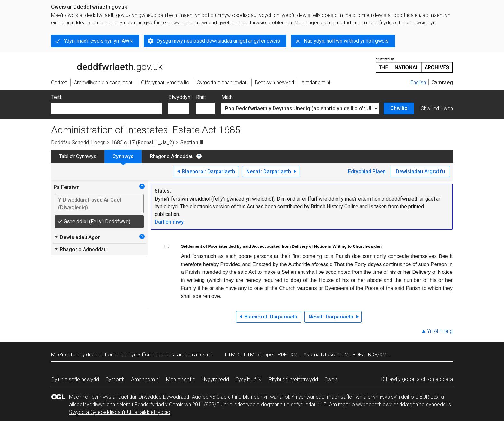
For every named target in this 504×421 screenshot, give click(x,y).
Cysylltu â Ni (249, 379)
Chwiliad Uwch (437, 108)
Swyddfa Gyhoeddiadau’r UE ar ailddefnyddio (120, 412)
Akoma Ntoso (319, 355)
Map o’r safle (181, 379)
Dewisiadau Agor (77, 237)
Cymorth (115, 379)
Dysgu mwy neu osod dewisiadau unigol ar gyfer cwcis (218, 41)
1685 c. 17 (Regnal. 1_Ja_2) (143, 143)
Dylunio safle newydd (75, 379)
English (418, 82)
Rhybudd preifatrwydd (293, 379)
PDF (282, 355)
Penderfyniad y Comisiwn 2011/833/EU (178, 404)
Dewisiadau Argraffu (420, 171)
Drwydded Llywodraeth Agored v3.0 (179, 397)
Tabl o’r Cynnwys (78, 156)
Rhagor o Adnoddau (172, 156)
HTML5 (233, 355)
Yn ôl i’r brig (440, 331)
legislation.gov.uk (102, 65)
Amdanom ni (145, 379)
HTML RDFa (352, 355)
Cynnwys (123, 156)
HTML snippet (259, 355)
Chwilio (399, 108)
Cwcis (331, 379)
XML (295, 355)
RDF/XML (379, 355)
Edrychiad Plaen (367, 171)
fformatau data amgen (167, 355)
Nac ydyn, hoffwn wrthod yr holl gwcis (346, 41)
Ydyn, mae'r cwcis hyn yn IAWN (98, 41)
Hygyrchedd (215, 379)
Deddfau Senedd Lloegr (78, 143)
